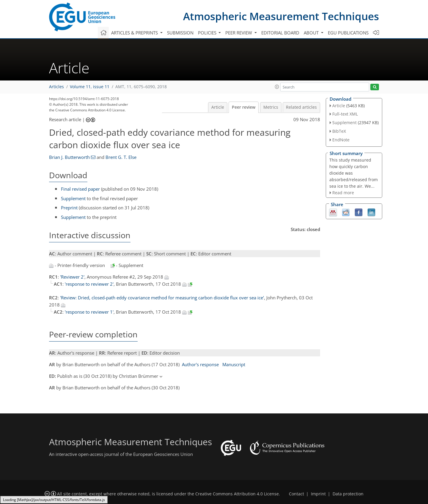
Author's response (200, 364)
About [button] (312, 33)
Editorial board (280, 33)
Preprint (69, 208)
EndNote (341, 140)
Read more (343, 193)
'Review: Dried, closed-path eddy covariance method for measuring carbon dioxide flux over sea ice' (162, 298)
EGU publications (348, 33)
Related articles (301, 107)
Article (218, 107)
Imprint (318, 494)
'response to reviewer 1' (89, 312)
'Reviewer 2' (72, 277)
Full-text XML (345, 114)
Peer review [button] (239, 33)
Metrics (271, 107)
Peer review (244, 107)
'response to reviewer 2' (89, 284)
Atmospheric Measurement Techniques (281, 16)
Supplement (73, 198)
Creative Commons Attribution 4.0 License (237, 494)
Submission (180, 33)
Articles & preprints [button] (135, 33)
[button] (277, 87)
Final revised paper (80, 189)
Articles (56, 87)
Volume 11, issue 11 (90, 87)
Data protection (348, 494)
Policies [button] (208, 33)
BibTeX (339, 131)
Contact (296, 494)
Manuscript (234, 364)
